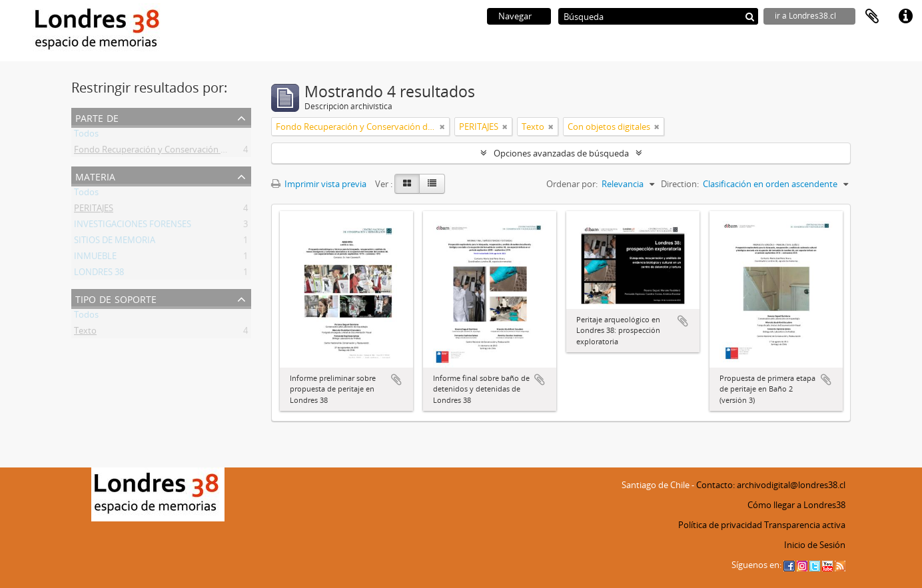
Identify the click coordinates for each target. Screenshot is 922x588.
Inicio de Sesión (815, 545)
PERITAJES (94, 210)
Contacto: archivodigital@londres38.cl (771, 485)
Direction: (680, 184)
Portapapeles (872, 17)
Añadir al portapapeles (396, 380)
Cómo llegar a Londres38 (796, 505)
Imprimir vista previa (319, 184)
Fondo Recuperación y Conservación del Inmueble (173, 152)
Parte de (97, 117)
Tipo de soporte (116, 298)
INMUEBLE (95, 258)
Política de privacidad (720, 525)
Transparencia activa (805, 525)
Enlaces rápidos (905, 17)
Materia (95, 175)
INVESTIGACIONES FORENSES (133, 226)
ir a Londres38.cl (805, 16)
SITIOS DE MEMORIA (115, 242)
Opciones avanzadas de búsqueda (561, 153)
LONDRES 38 (99, 274)
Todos (86, 136)
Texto (85, 333)
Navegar (515, 16)
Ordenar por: (572, 184)
